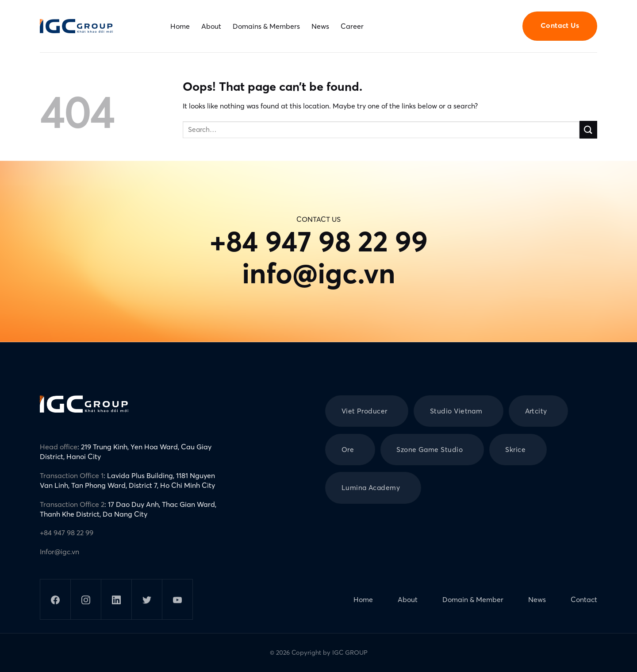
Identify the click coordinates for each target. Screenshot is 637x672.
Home (180, 26)
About (211, 26)
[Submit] (588, 129)
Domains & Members (266, 26)
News (320, 26)
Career (352, 26)
